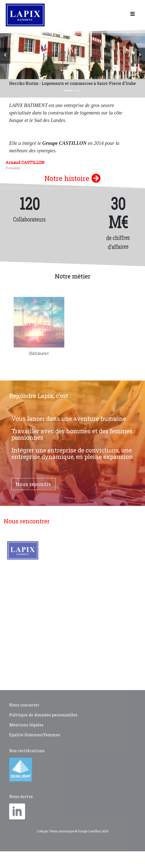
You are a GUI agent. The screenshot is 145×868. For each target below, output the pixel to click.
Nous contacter (24, 712)
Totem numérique (61, 839)
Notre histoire (72, 178)
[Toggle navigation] (133, 15)
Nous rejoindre (34, 484)
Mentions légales (26, 732)
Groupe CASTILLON (64, 143)
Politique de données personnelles (43, 722)
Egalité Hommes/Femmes (35, 742)
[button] (5, 56)
